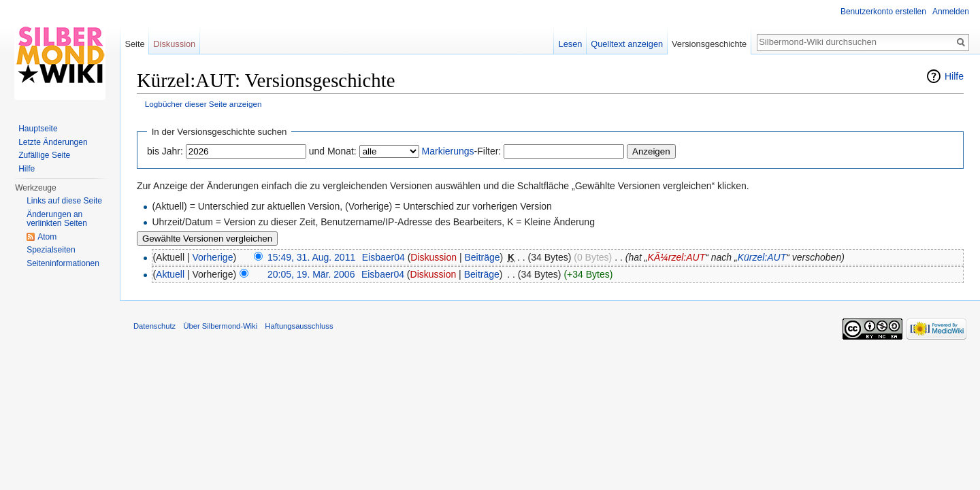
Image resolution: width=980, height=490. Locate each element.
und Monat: (333, 151)
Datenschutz (154, 326)
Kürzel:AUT (762, 257)
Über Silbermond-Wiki (220, 326)
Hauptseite (38, 129)
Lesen (571, 44)
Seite (134, 44)
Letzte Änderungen (53, 142)
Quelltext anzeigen (627, 44)
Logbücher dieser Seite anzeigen (203, 104)
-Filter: (462, 151)
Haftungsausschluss (299, 326)
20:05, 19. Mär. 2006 (311, 274)
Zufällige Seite (44, 155)
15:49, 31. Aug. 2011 (311, 257)
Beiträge (482, 257)
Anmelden (951, 12)
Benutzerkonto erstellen (883, 12)
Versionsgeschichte (709, 44)
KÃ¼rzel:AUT (676, 257)
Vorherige (213, 257)
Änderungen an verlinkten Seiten (57, 219)
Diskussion (434, 257)
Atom (47, 237)
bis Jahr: (165, 151)
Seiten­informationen (63, 263)
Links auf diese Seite (64, 201)
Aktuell (170, 274)
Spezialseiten (51, 250)
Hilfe (954, 76)
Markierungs (448, 151)
